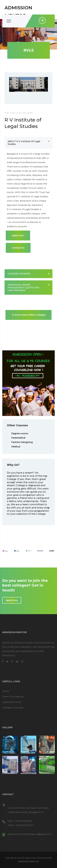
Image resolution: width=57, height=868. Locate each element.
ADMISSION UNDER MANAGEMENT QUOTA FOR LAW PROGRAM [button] (28, 288)
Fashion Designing (22, 442)
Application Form (12, 702)
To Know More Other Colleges (28, 315)
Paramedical (18, 438)
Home (6, 691)
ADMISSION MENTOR (29, 862)
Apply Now (18, 235)
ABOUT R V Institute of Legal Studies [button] (28, 143)
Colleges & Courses (13, 708)
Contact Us (18, 248)
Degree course (20, 433)
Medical (16, 447)
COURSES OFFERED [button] (28, 274)
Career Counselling (13, 697)
